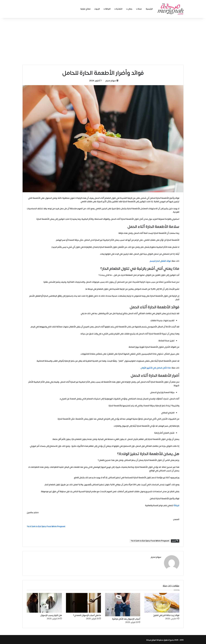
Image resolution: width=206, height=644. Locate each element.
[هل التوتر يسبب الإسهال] (44, 602)
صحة (140, 9)
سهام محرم (111, 81)
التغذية (119, 9)
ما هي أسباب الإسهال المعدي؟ (87, 614)
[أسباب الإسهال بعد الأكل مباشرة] (123, 604)
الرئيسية (149, 9)
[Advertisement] (103, 41)
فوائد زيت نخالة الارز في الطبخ (166, 614)
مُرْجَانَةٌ (176, 505)
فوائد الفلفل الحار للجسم (160, 261)
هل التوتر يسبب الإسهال (51, 614)
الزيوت (97, 9)
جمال (130, 9)
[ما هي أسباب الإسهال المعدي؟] (84, 602)
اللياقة (108, 9)
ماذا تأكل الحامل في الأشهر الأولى (156, 368)
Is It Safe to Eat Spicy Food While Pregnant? (150, 541)
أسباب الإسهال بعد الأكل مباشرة (126, 618)
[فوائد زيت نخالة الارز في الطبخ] (162, 602)
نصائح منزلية (85, 9)
